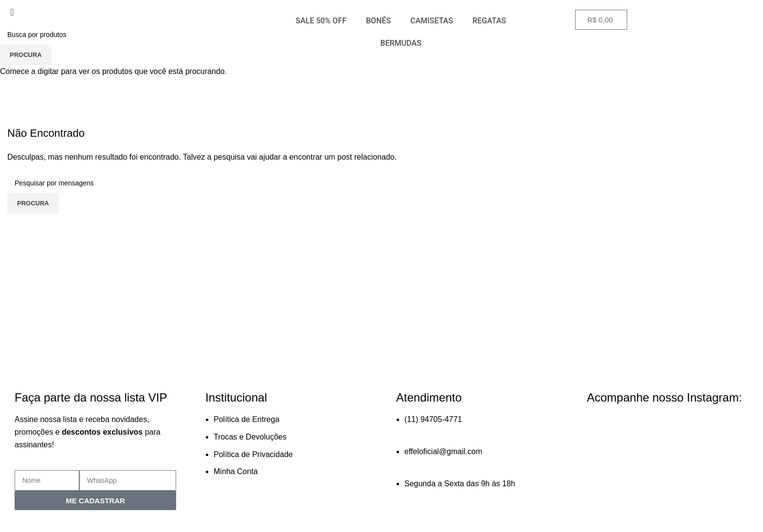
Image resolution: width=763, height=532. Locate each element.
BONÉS (378, 21)
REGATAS (489, 21)
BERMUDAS (401, 43)
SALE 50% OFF (321, 21)
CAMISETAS (432, 21)
